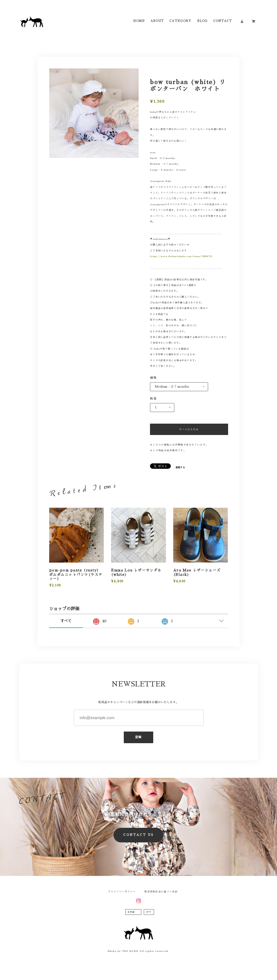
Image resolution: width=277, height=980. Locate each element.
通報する (180, 467)
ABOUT (157, 21)
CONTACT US (138, 835)
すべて (66, 621)
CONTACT (223, 21)
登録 (138, 737)
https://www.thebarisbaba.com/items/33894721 (181, 256)
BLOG (202, 21)
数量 (153, 399)
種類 (153, 378)
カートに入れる (189, 429)
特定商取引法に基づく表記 (161, 892)
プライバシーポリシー (122, 892)
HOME (139, 21)
